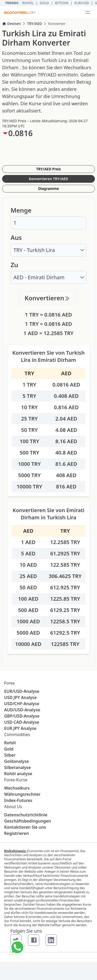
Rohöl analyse (18, 774)
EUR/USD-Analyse (22, 691)
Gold (44, 3)
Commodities (17, 734)
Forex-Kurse (16, 780)
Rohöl (28, 3)
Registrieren (17, 833)
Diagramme (48, 189)
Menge (21, 210)
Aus (16, 238)
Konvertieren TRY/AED (48, 179)
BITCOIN (62, 3)
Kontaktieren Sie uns (25, 827)
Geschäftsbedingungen (28, 821)
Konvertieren (47, 298)
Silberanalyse (17, 767)
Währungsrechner (22, 794)
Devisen (12, 24)
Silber (10, 755)
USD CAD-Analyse (22, 722)
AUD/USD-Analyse (22, 710)
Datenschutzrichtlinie (26, 815)
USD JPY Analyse (20, 697)
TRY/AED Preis (49, 169)
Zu (14, 265)
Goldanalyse (17, 761)
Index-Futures (18, 800)
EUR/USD (82, 3)
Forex (9, 683)
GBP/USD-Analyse (22, 716)
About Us (13, 807)
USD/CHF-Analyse (22, 704)
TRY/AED (35, 24)
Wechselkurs (17, 788)
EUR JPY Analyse (20, 728)
